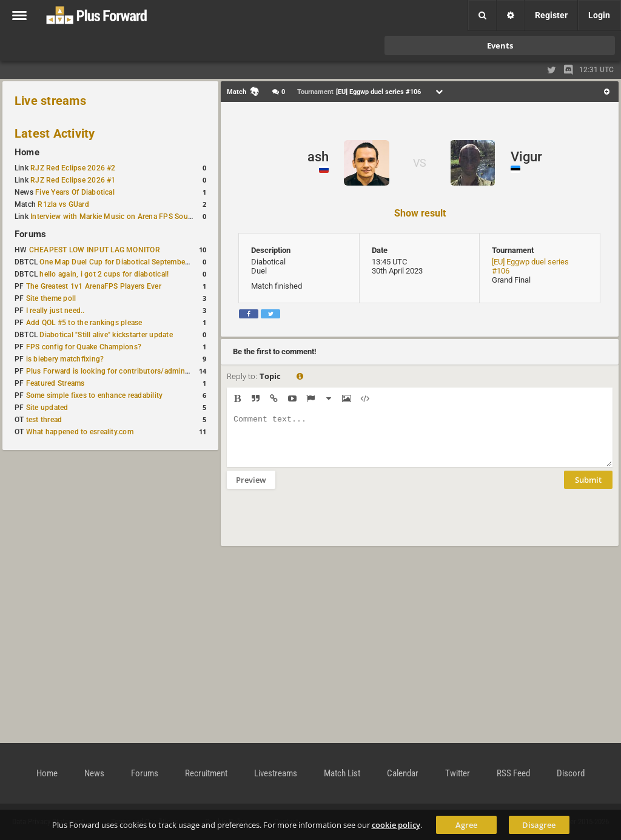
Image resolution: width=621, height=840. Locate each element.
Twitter (458, 773)
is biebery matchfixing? (65, 359)
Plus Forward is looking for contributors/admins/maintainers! (129, 371)
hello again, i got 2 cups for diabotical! (104, 274)
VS (420, 163)
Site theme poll (51, 298)
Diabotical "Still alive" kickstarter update (106, 335)
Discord (571, 773)
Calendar (403, 773)
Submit (588, 489)
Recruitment (206, 773)
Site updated (47, 408)
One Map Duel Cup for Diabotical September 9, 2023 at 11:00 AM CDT (157, 262)
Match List (342, 773)
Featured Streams (55, 383)
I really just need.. (55, 311)
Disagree (539, 825)
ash (318, 157)
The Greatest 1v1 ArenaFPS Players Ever (94, 286)
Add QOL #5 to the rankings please (84, 323)
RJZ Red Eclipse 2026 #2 (73, 168)
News (94, 773)
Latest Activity (55, 133)
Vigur (526, 157)
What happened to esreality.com (80, 432)
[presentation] (319, 525)
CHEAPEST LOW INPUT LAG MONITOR (95, 250)
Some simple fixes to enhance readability (95, 395)
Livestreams (276, 773)
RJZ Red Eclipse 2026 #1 (73, 180)
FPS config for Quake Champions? (84, 347)
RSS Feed (513, 773)
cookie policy (396, 825)
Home (27, 152)
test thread (44, 420)
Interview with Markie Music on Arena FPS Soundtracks (123, 217)
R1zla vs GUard (63, 204)
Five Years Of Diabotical (75, 192)
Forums (30, 234)
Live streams (50, 101)
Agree (466, 825)
